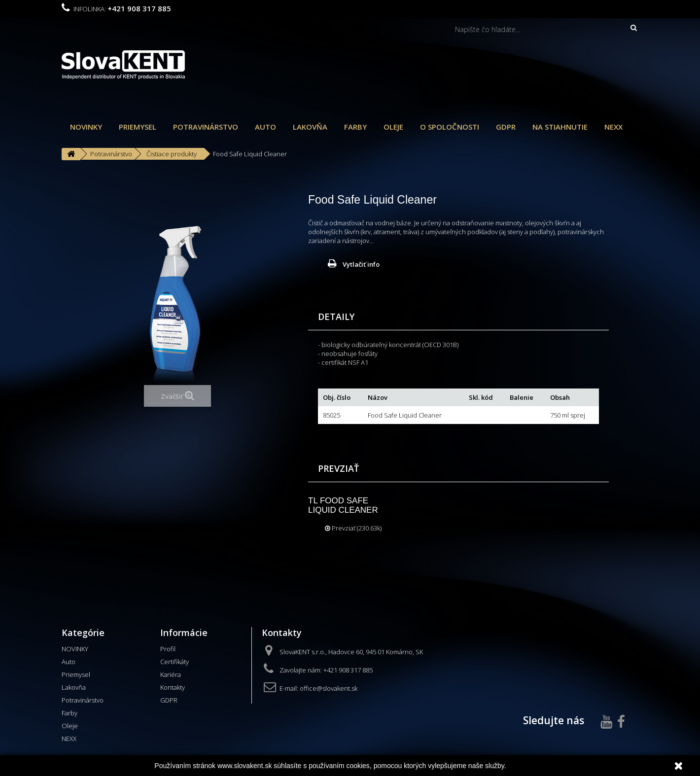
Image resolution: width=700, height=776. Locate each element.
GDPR (506, 127)
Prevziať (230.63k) (353, 528)
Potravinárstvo (206, 127)
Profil (168, 649)
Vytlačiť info (361, 264)
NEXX (613, 127)
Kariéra (171, 674)
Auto (265, 127)
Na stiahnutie (560, 127)
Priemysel (138, 127)
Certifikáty (175, 662)
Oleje (393, 127)
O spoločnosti (450, 127)
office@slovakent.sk (329, 688)
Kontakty (173, 687)
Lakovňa (310, 127)
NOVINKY (86, 127)
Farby (355, 127)
